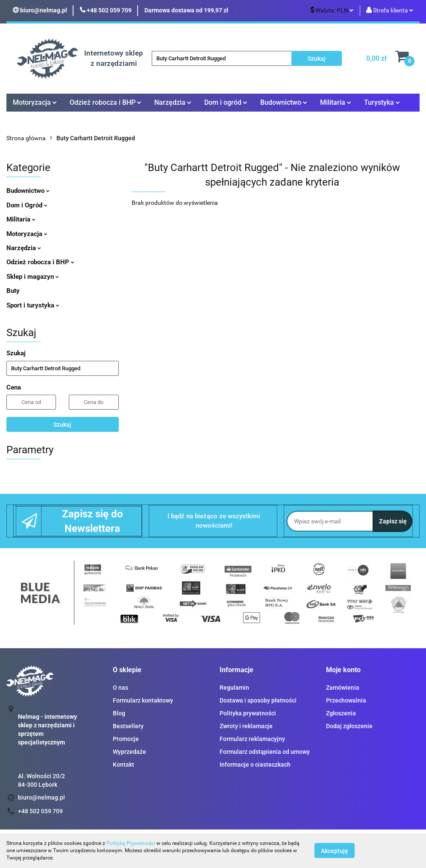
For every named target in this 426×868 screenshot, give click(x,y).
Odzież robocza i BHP (106, 102)
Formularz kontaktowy (143, 700)
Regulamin (234, 688)
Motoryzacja (35, 102)
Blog (119, 713)
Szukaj (62, 425)
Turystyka (382, 102)
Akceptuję (335, 851)
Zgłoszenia (341, 713)
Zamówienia (343, 688)
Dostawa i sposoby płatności (258, 700)
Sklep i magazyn (33, 277)
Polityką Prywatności (131, 843)
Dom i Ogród (27, 205)
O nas (120, 688)
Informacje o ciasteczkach (255, 765)
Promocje (126, 739)
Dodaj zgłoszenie (349, 726)
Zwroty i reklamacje (246, 726)
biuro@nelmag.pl (41, 797)
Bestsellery (128, 726)
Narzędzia (173, 102)
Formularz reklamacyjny (252, 739)
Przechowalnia (346, 700)
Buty (13, 291)
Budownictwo (284, 102)
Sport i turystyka (33, 305)
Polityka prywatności (248, 713)
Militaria (336, 102)
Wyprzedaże (129, 752)
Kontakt (123, 765)
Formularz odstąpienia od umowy (265, 752)
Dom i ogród (226, 102)
